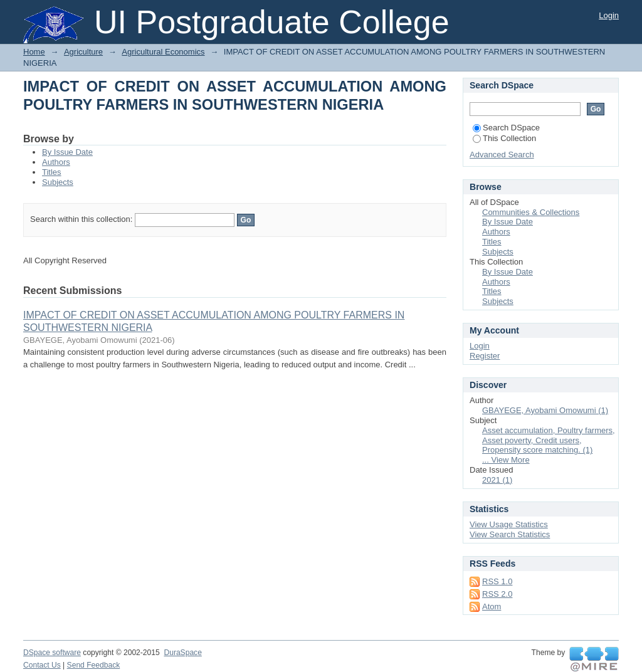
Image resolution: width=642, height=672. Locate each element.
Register (485, 356)
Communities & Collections (531, 212)
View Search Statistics (510, 534)
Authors (56, 162)
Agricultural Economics (163, 52)
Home (34, 52)
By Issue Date (67, 152)
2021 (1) (497, 480)
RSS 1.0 (497, 581)
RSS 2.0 (497, 594)
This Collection (504, 138)
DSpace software (52, 653)
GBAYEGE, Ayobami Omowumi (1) (545, 410)
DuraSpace (182, 653)
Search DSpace (506, 128)
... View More (506, 460)
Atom (492, 606)
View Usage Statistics (509, 524)
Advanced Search (502, 155)
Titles (52, 172)
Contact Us (42, 665)
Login (609, 15)
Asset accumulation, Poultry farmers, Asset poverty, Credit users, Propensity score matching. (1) (549, 440)
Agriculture (83, 52)
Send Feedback (94, 665)
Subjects (58, 182)
